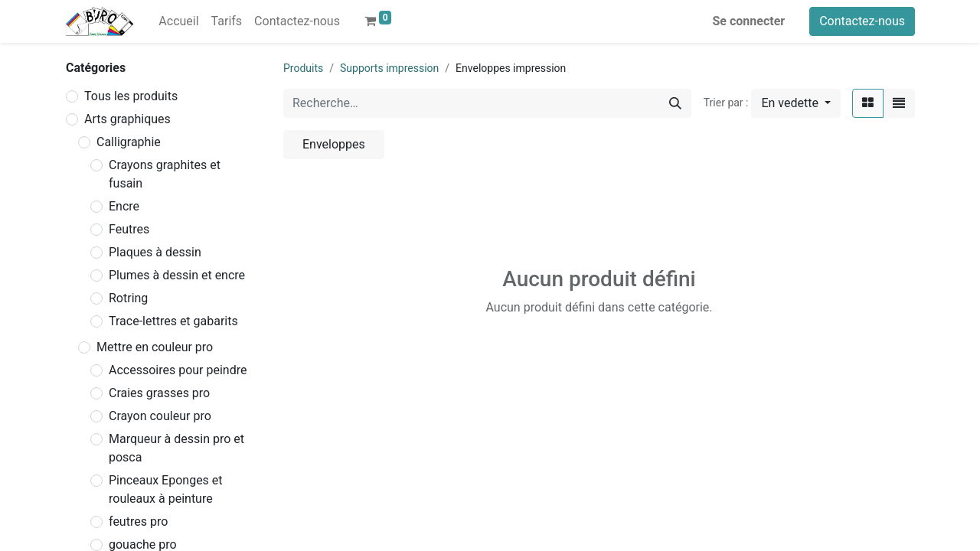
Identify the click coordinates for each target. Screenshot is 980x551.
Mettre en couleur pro (155, 347)
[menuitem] (178, 21)
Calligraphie (129, 142)
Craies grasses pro (159, 393)
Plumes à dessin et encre (177, 275)
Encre (124, 206)
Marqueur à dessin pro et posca (176, 448)
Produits (303, 68)
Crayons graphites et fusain (165, 174)
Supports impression (389, 68)
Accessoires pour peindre (178, 370)
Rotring (128, 298)
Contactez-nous (862, 21)
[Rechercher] (675, 103)
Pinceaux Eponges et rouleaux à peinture (166, 489)
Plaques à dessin (155, 252)
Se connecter (749, 21)
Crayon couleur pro (160, 416)
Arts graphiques (127, 119)
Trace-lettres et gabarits (173, 321)
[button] (796, 103)
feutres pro (138, 522)
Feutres (129, 229)
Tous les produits (131, 96)
